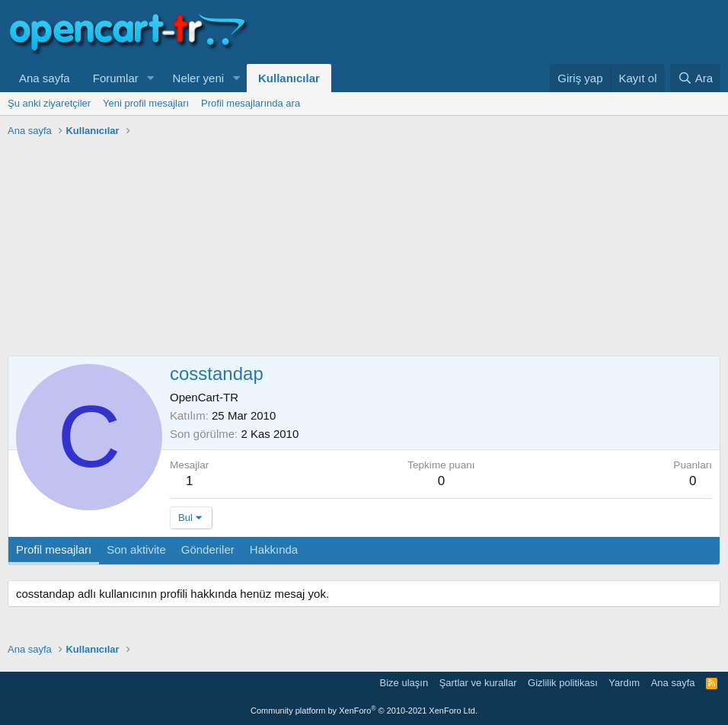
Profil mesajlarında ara (251, 103)
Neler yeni (199, 78)
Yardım (624, 683)
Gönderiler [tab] (208, 549)
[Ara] (695, 78)
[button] (151, 78)
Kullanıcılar (289, 78)
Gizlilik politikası (563, 683)
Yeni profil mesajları (146, 103)
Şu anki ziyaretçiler (49, 103)
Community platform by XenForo (364, 711)
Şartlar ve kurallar (478, 683)
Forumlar (116, 78)
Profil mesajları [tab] (54, 549)
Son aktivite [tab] (136, 549)
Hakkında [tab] (274, 549)
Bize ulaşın (404, 683)
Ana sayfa (45, 78)
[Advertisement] (364, 249)
